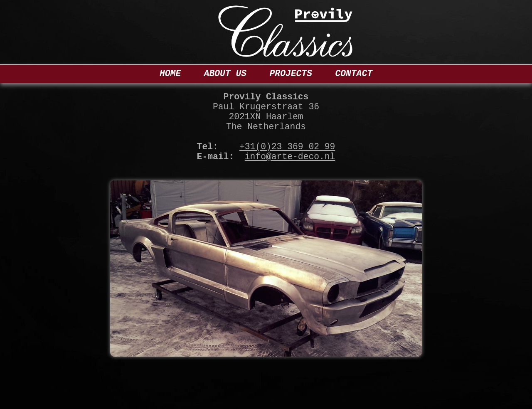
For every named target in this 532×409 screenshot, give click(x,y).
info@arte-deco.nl (290, 157)
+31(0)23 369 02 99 (287, 147)
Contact (354, 74)
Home (170, 74)
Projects (291, 74)
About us (225, 74)
